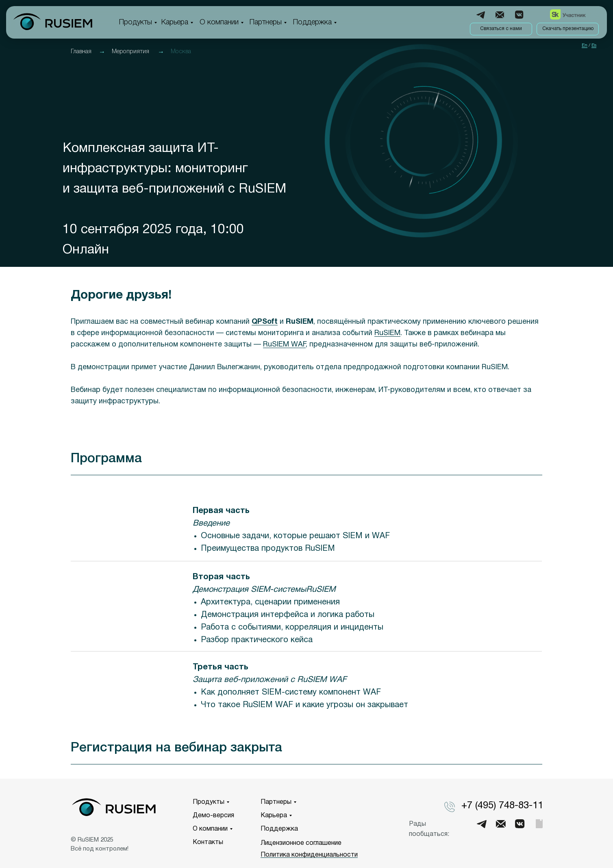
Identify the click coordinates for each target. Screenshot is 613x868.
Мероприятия (130, 52)
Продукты (136, 22)
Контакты (208, 842)
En (585, 45)
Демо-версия (213, 816)
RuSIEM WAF (284, 345)
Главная (81, 52)
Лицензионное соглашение (301, 843)
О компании (219, 22)
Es (594, 45)
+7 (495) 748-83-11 (502, 806)
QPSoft (265, 322)
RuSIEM (387, 333)
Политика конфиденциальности (309, 855)
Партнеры (266, 22)
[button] (501, 29)
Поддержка (312, 22)
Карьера (175, 22)
